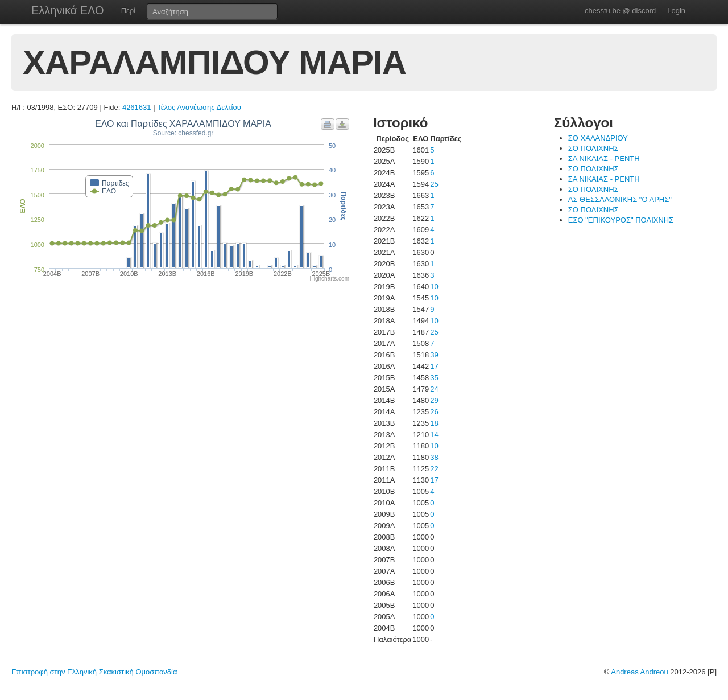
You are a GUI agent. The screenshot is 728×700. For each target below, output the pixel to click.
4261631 (137, 107)
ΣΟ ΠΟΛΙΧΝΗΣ (593, 148)
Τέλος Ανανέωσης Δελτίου (199, 107)
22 (434, 469)
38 (434, 457)
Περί (128, 11)
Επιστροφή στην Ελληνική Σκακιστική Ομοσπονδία (94, 672)
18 (434, 423)
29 (434, 400)
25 (434, 184)
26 (434, 412)
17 (434, 366)
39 (434, 355)
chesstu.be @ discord (620, 11)
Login (676, 11)
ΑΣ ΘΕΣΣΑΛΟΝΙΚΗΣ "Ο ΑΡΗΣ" (620, 199)
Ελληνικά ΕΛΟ (68, 10)
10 (434, 287)
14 (434, 435)
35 (434, 378)
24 (434, 389)
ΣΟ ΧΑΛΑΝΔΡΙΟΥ (598, 138)
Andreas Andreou (639, 672)
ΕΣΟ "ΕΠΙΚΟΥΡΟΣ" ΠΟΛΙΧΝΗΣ (621, 220)
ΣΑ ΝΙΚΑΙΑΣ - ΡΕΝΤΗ (604, 158)
